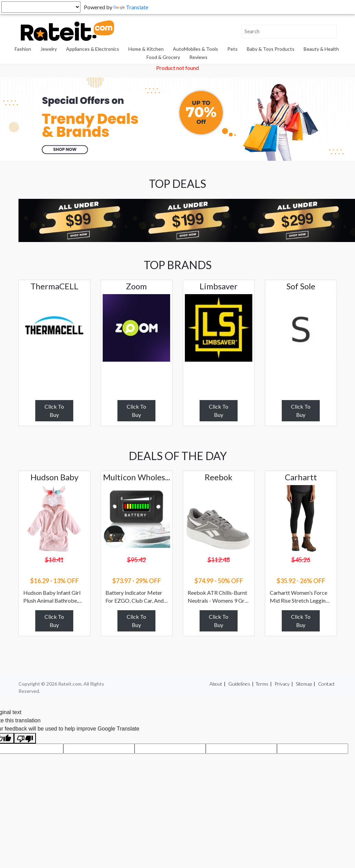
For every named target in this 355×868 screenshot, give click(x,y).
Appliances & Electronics (93, 49)
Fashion (23, 49)
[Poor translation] (25, 738)
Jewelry (49, 49)
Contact (326, 684)
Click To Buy (54, 411)
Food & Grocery (163, 57)
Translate (131, 7)
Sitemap (304, 684)
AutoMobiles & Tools (195, 49)
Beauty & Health (321, 49)
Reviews (198, 57)
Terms (262, 684)
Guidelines (239, 684)
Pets (232, 49)
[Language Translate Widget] (41, 7)
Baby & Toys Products (271, 49)
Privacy (282, 684)
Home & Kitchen (146, 49)
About (216, 684)
